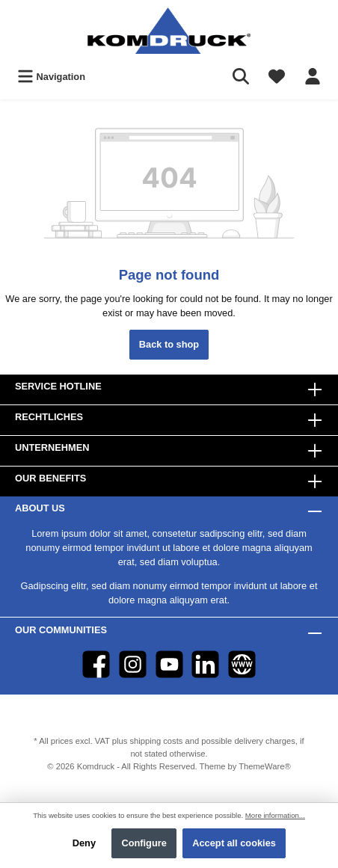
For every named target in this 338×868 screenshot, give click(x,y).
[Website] (242, 664)
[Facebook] (96, 664)
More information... (275, 815)
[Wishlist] (277, 77)
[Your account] (313, 77)
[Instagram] (133, 664)
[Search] (241, 77)
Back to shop (169, 344)
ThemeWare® (264, 766)
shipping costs (156, 741)
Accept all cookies (234, 843)
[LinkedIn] (205, 664)
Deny (84, 843)
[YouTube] (169, 664)
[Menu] (51, 77)
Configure (144, 843)
